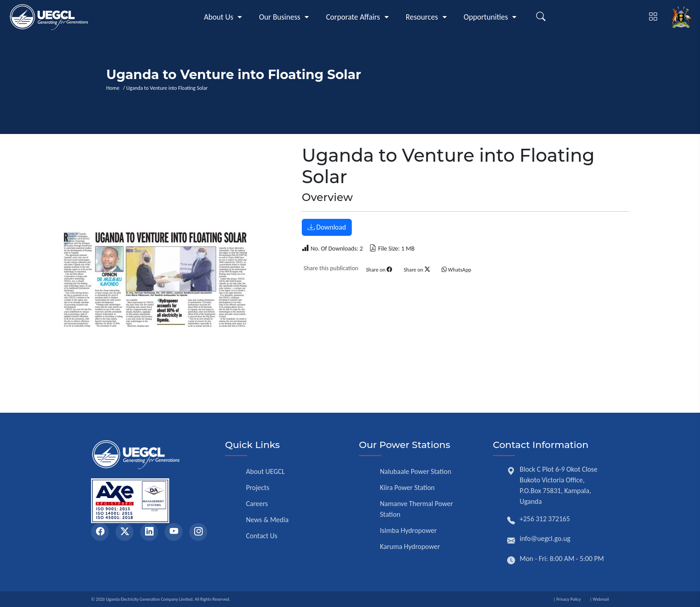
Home (114, 88)
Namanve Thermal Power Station (417, 509)
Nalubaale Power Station (416, 471)
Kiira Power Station (407, 488)
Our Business (280, 17)
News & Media (267, 520)
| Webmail (599, 599)
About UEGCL (265, 471)
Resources (422, 17)
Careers (257, 504)
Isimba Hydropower (408, 530)
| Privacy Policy (567, 599)
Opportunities (486, 17)
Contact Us (262, 536)
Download (327, 227)
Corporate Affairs (353, 17)
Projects (258, 488)
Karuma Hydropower (410, 546)
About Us (219, 17)
